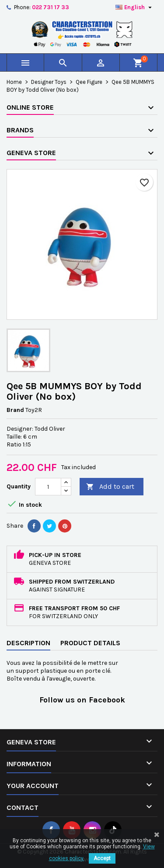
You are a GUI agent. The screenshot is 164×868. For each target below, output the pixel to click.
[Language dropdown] (135, 7)
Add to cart (110, 487)
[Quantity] (48, 487)
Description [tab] (28, 643)
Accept (102, 858)
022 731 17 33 (51, 7)
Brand (15, 410)
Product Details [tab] (90, 643)
